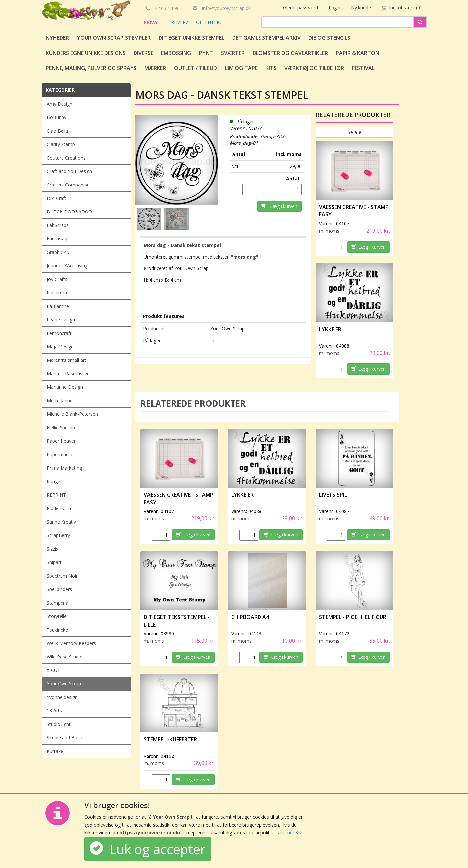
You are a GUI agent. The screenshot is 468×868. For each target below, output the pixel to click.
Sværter (233, 53)
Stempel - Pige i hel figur (353, 617)
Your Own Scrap (64, 684)
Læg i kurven (279, 206)
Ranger (54, 481)
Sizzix (52, 549)
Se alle (355, 132)
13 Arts (54, 711)
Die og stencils (329, 38)
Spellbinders (59, 589)
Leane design (61, 320)
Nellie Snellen (61, 427)
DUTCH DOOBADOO (69, 212)
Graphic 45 (58, 252)
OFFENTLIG (209, 22)
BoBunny (57, 117)
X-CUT (53, 670)
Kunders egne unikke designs (86, 53)
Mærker (155, 68)
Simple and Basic (65, 738)
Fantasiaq (57, 239)
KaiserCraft (59, 293)
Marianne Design (65, 387)
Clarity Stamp (61, 144)
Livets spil (333, 495)
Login (334, 7)
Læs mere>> (289, 833)
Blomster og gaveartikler (290, 53)
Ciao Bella (57, 131)
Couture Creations (66, 158)
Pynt (206, 53)
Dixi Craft (57, 198)
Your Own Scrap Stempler (114, 38)
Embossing (176, 53)
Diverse (143, 53)
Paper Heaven (62, 441)
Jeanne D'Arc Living (67, 266)
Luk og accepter (148, 849)
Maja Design (60, 347)
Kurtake (55, 751)
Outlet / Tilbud (196, 68)
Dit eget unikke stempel (191, 38)
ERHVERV (179, 22)
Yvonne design (62, 697)
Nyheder (57, 38)
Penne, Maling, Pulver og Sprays (91, 68)
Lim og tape (241, 68)
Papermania (60, 454)
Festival (363, 68)
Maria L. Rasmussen (68, 373)
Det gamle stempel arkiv (266, 38)
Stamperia (58, 603)
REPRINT (56, 495)
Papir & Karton (357, 53)
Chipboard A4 (250, 617)
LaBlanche (58, 306)
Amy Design (60, 104)
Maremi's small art (66, 360)
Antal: (294, 178)
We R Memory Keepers (71, 643)
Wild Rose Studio (65, 657)
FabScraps (58, 225)
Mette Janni (59, 400)
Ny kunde (361, 7)
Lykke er (331, 329)
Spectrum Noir (62, 576)
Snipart (54, 562)
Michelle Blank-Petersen (72, 414)
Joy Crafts (57, 279)
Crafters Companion (68, 185)
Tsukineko (58, 630)
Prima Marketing (64, 468)
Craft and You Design (69, 171)
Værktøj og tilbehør (314, 68)
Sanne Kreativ (61, 522)
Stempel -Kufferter (170, 739)
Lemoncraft (59, 333)
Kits (271, 68)
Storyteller (58, 616)
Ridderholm (59, 508)
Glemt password (301, 7)
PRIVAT (153, 22)
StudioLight (59, 724)
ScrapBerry (58, 535)
